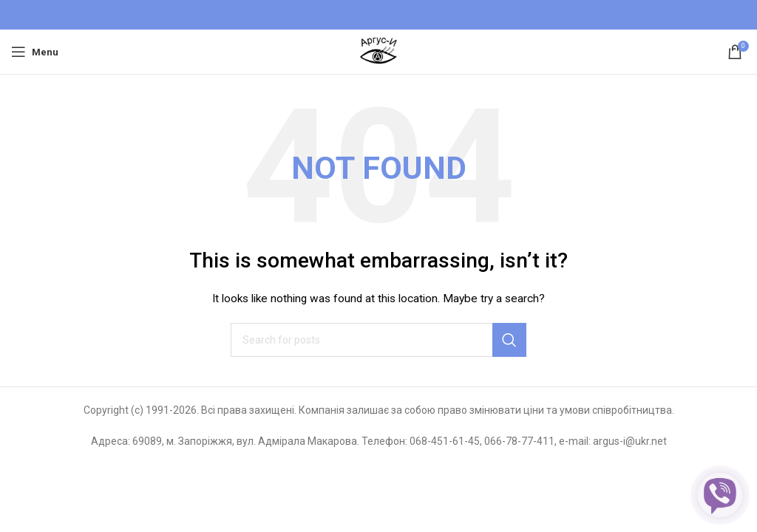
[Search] (378, 340)
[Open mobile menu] (35, 52)
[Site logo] (378, 51)
